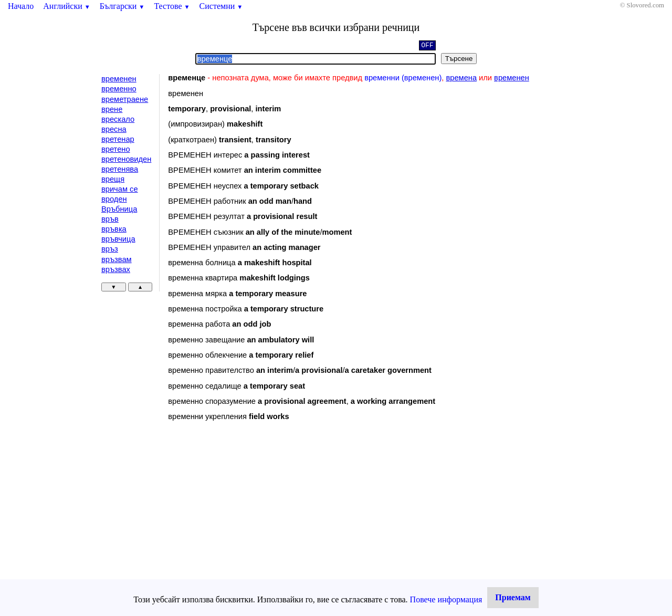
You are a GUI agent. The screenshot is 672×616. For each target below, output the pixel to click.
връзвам (117, 259)
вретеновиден (126, 159)
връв (110, 219)
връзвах (116, 269)
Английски (67, 6)
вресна (114, 129)
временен (119, 79)
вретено (116, 149)
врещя (113, 179)
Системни (221, 6)
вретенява (120, 169)
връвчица (118, 239)
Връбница (119, 209)
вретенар (118, 139)
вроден (114, 199)
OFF (427, 46)
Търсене (459, 59)
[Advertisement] (257, 515)
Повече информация (446, 599)
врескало (118, 119)
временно (119, 89)
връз (110, 249)
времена (461, 78)
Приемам (513, 597)
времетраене (125, 99)
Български (122, 6)
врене (112, 109)
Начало (21, 6)
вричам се (120, 189)
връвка (114, 229)
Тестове (172, 6)
